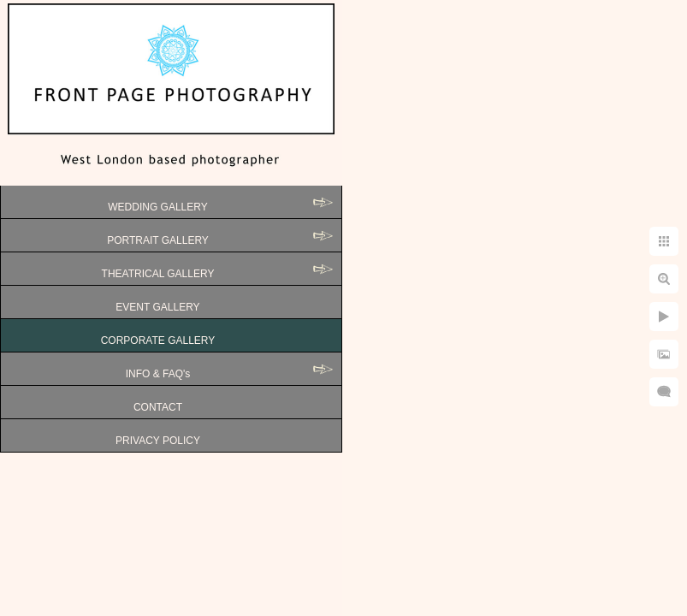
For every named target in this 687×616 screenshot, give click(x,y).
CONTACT (158, 407)
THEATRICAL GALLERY (158, 274)
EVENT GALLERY (157, 307)
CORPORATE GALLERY (158, 341)
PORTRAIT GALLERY (158, 240)
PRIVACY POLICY (158, 441)
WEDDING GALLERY (157, 207)
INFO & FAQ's (158, 374)
